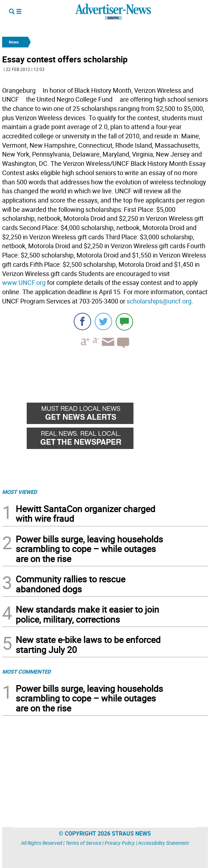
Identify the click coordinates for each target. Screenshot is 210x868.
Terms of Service (83, 843)
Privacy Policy (120, 843)
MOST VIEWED (20, 492)
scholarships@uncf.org (159, 301)
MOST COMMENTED (27, 672)
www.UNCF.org (24, 282)
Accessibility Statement (164, 843)
